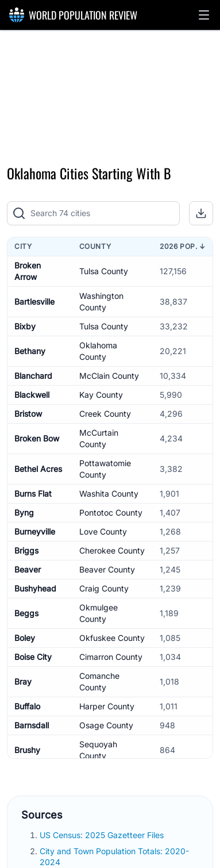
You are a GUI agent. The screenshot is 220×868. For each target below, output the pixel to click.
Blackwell (32, 395)
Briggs (26, 550)
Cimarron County (111, 657)
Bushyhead (35, 588)
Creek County (105, 414)
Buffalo (27, 706)
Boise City (33, 657)
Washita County (109, 493)
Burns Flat (33, 493)
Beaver (28, 569)
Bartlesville (34, 302)
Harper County (107, 706)
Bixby (25, 326)
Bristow (28, 414)
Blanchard (33, 376)
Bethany (30, 351)
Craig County (104, 588)
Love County (103, 531)
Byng (24, 512)
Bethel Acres (38, 469)
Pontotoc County (111, 512)
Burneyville (35, 531)
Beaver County (107, 569)
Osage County (106, 725)
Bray (23, 681)
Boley (25, 638)
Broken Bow (37, 438)
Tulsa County (104, 271)
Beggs (26, 613)
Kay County (101, 395)
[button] (204, 15)
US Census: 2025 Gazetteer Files (103, 835)
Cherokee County (112, 550)
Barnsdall (32, 725)
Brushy (27, 750)
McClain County (109, 376)
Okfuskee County (112, 638)
